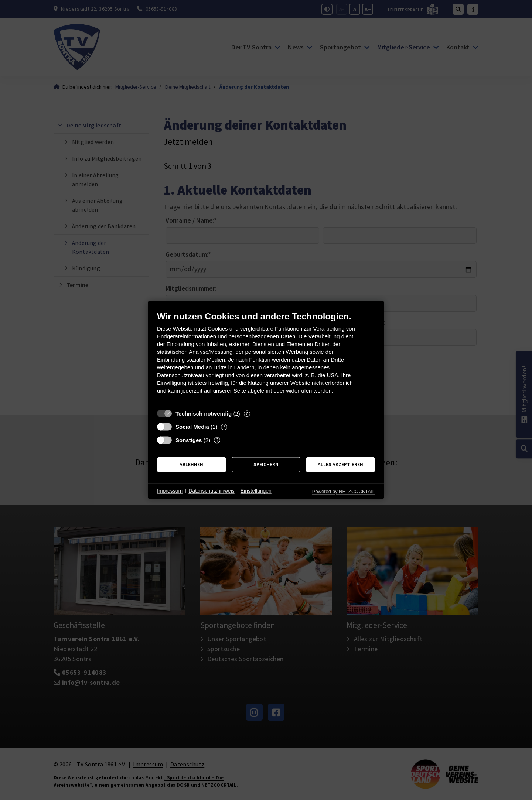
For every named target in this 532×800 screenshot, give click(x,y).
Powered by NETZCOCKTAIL (344, 491)
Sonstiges (189, 440)
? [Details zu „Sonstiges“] (217, 440)
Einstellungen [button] (256, 491)
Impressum (170, 491)
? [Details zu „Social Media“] (224, 427)
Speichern (266, 464)
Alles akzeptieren (340, 464)
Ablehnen (191, 464)
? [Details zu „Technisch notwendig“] (247, 413)
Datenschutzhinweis (212, 491)
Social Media (192, 427)
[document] (266, 358)
